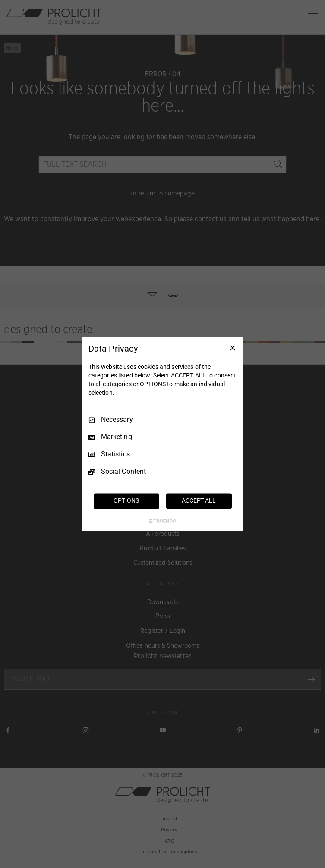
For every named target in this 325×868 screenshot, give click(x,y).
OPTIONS (126, 501)
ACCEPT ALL (199, 501)
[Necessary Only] (233, 348)
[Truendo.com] (163, 521)
